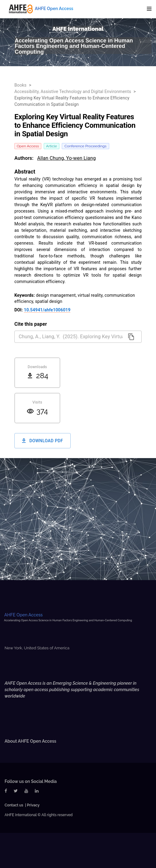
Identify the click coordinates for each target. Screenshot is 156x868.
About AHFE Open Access (30, 741)
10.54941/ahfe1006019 (47, 310)
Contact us (14, 805)
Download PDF (43, 441)
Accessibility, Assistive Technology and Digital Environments (73, 91)
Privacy (33, 805)
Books (20, 85)
